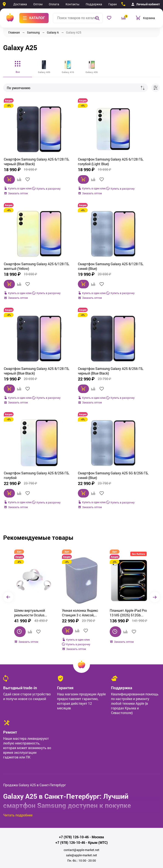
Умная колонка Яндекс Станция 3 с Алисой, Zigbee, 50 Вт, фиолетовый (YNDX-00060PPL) (32, 530)
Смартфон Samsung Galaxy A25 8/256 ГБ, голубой (28, 389)
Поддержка (94, 4)
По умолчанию (19, 88)
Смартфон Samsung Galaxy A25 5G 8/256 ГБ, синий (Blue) (81, 389)
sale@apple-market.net (81, 772)
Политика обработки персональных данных (81, 842)
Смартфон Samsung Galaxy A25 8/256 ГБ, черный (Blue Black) (134, 277)
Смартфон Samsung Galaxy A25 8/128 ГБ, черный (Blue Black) (81, 277)
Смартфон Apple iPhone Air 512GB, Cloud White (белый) (128, 530)
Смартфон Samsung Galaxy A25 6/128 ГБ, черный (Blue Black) (28, 165)
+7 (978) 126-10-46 (74, 754)
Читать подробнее (18, 732)
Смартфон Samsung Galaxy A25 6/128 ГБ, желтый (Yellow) (134, 165)
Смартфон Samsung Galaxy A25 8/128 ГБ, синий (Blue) (28, 277)
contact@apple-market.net (81, 767)
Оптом (38, 4)
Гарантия (115, 4)
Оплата (54, 4)
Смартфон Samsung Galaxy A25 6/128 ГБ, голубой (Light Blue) (81, 165)
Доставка (20, 4)
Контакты (72, 4)
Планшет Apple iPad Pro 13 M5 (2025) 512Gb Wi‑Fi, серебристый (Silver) (81, 530)
